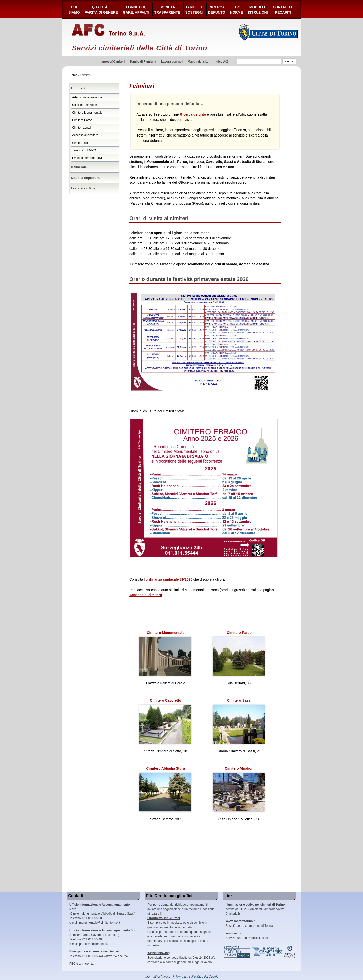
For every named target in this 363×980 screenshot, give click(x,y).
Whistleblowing (159, 953)
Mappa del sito (198, 62)
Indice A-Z (221, 62)
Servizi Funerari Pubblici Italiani (247, 936)
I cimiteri (78, 88)
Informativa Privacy (158, 977)
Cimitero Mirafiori (239, 789)
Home (73, 75)
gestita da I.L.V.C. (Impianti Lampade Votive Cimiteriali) (255, 909)
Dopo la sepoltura (85, 178)
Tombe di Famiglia (143, 62)
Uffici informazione (84, 105)
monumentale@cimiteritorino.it (100, 923)
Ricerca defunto (217, 10)
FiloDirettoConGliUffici (164, 918)
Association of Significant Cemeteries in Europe (237, 952)
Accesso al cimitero (85, 135)
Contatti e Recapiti (283, 10)
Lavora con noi (172, 62)
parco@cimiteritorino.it (94, 944)
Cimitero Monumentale (87, 113)
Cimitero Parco (82, 120)
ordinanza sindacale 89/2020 (169, 579)
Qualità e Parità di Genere (101, 10)
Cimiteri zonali (82, 128)
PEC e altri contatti (83, 964)
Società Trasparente (167, 10)
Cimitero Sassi (239, 721)
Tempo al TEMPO (84, 150)
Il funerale (79, 167)
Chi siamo (74, 10)
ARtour (290, 952)
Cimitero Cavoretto (165, 721)
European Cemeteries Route (267, 952)
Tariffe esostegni (194, 10)
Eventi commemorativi (87, 158)
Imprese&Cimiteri (112, 62)
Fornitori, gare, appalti (136, 10)
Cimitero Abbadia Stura (165, 789)
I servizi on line (83, 188)
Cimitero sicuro (82, 143)
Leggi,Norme (236, 10)
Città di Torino (269, 32)
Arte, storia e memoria (87, 97)
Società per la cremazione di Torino (249, 923)
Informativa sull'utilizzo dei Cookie (196, 977)
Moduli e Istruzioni (258, 10)
